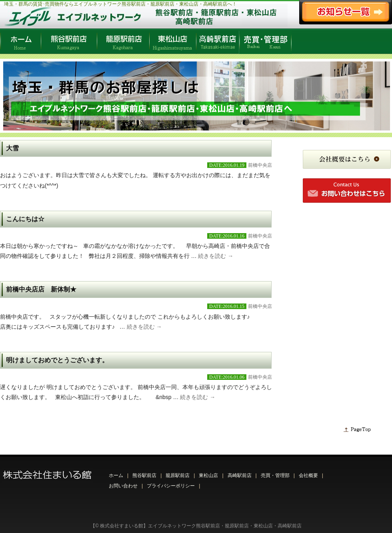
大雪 (12, 148)
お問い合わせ (123, 486)
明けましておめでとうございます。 (57, 360)
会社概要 (308, 475)
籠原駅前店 (178, 475)
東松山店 (208, 475)
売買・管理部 (275, 475)
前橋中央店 (260, 165)
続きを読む (216, 256)
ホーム (116, 475)
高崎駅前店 (240, 475)
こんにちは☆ (25, 219)
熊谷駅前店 (144, 475)
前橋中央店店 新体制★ (41, 289)
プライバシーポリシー (171, 486)
